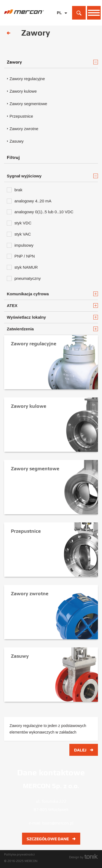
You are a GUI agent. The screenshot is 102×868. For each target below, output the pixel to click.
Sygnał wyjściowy (52, 176)
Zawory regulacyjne (27, 79)
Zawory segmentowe (28, 104)
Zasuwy (17, 141)
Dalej (84, 750)
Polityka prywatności (19, 854)
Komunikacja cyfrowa (52, 294)
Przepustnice (21, 116)
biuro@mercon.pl (58, 823)
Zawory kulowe (23, 91)
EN (59, 21)
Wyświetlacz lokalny (52, 317)
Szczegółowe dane (51, 839)
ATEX (52, 305)
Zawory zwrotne (24, 129)
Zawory (52, 62)
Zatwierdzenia (52, 329)
